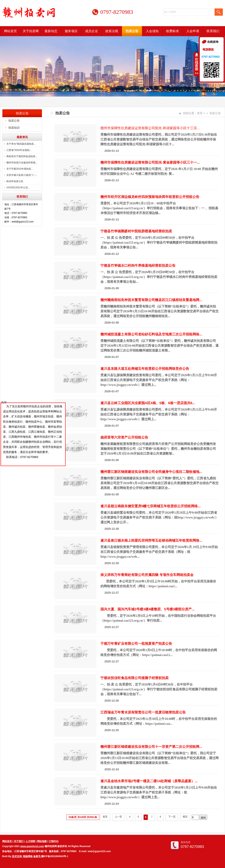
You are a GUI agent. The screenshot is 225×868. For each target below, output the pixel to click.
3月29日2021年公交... (18, 188)
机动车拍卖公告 (15, 181)
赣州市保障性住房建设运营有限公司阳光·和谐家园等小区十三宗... (150, 128)
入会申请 (193, 31)
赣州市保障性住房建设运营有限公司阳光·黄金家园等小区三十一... (150, 162)
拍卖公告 (132, 31)
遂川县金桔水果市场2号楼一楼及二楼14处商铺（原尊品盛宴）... (149, 781)
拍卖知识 (14, 128)
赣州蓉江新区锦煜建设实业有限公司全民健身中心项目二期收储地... (151, 472)
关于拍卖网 (31, 31)
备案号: (37, 856)
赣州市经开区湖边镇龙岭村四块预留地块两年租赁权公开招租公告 (150, 197)
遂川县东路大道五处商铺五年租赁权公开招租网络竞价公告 (145, 369)
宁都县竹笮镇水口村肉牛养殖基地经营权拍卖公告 (138, 266)
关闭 (4, 402)
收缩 (196, 64)
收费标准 (172, 31)
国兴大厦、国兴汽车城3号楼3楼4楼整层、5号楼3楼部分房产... (147, 609)
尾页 (185, 817)
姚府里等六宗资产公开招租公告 (124, 437)
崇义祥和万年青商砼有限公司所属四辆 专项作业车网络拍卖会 (147, 575)
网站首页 (10, 31)
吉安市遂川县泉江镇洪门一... (22, 175)
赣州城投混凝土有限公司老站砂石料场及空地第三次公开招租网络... (151, 334)
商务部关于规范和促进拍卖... (22, 156)
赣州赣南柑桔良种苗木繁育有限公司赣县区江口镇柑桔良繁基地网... (151, 300)
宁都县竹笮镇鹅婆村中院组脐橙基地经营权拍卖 (136, 231)
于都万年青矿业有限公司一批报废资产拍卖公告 (136, 644)
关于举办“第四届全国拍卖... (21, 144)
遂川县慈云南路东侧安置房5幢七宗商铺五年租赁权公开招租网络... (151, 506)
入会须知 (152, 31)
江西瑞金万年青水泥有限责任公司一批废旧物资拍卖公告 (143, 712)
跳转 (203, 818)
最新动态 (51, 31)
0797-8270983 (211, 57)
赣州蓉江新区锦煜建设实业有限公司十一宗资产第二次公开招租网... (151, 747)
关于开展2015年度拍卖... (20, 169)
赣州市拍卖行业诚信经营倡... (22, 163)
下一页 (172, 817)
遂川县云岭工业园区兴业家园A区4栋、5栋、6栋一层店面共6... (148, 403)
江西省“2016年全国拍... (19, 150)
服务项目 (71, 31)
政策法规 (112, 31)
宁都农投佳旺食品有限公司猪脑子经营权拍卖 (135, 678)
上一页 (118, 817)
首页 (200, 113)
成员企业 (91, 31)
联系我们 (213, 31)
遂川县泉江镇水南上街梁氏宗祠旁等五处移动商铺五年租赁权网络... (151, 541)
